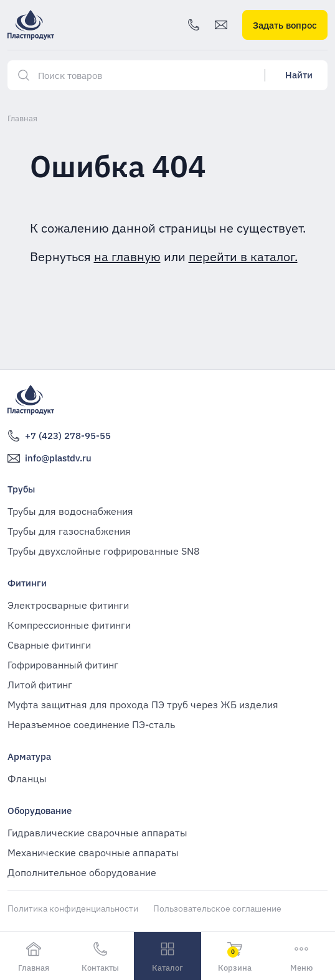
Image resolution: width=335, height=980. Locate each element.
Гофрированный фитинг (63, 665)
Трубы (21, 489)
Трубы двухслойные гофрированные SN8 (104, 551)
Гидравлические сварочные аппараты (97, 833)
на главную (127, 257)
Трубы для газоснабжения (69, 531)
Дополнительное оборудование (82, 872)
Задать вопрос (285, 25)
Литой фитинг (40, 685)
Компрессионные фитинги (69, 625)
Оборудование (40, 811)
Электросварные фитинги (68, 605)
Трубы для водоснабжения (70, 511)
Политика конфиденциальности (73, 908)
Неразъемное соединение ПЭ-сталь (91, 724)
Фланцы (27, 779)
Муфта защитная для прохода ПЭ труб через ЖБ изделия (143, 705)
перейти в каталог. (243, 257)
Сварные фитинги (49, 645)
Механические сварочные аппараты (93, 853)
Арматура (29, 756)
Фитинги (27, 583)
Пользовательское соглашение (217, 908)
